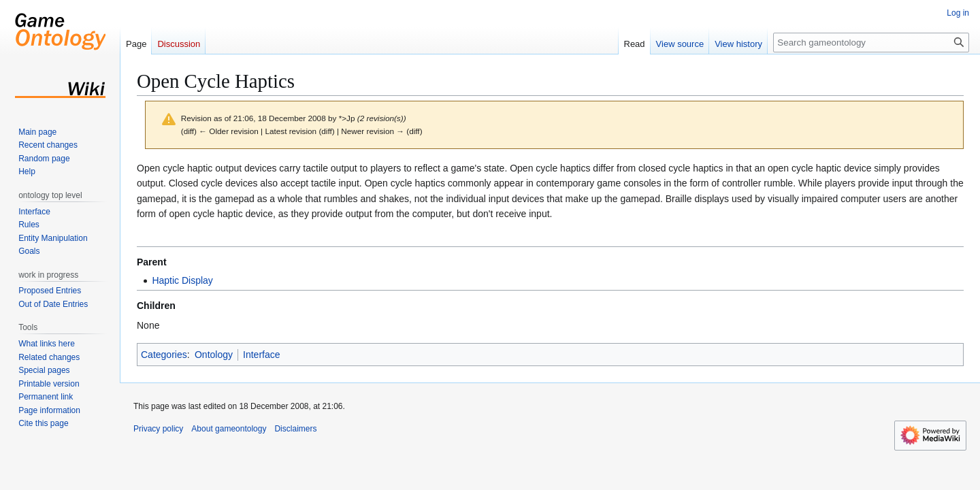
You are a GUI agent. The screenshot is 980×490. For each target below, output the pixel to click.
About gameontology (229, 429)
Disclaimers (295, 429)
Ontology (214, 355)
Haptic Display (182, 280)
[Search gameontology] (871, 43)
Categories (164, 355)
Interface (261, 355)
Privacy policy (158, 429)
